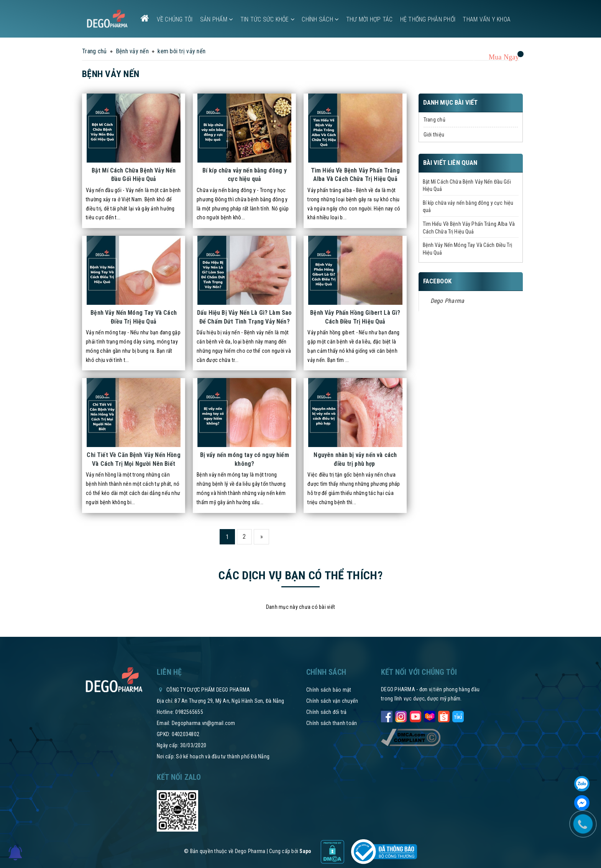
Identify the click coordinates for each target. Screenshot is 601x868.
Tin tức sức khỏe (268, 19)
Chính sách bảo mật (329, 690)
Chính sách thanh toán (332, 723)
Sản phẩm (217, 19)
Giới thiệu (434, 135)
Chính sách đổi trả (327, 712)
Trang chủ (434, 120)
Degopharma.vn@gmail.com (204, 723)
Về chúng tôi (175, 19)
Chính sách (320, 19)
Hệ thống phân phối (428, 19)
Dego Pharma (447, 301)
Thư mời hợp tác (369, 19)
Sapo (305, 851)
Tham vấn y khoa (487, 19)
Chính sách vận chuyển (332, 701)
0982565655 (189, 712)
